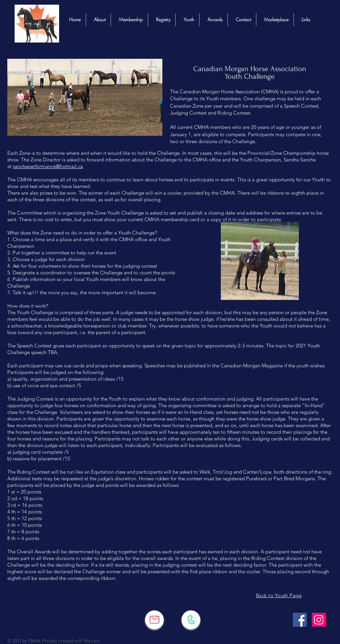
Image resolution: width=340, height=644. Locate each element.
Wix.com (92, 641)
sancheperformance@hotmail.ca (48, 166)
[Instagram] (319, 620)
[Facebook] (300, 620)
